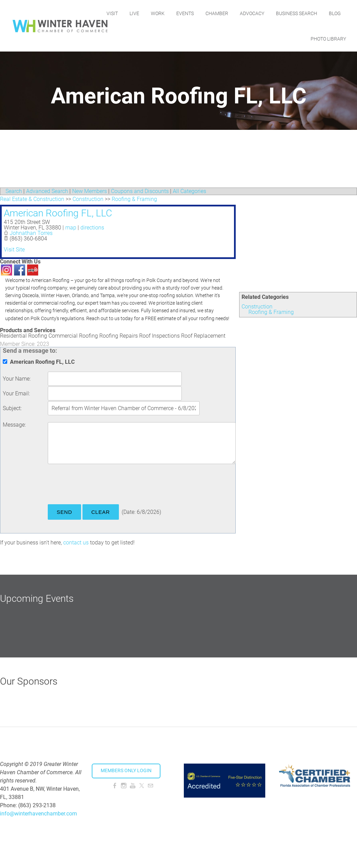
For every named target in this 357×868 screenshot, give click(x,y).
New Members (90, 191)
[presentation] (100, 485)
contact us (76, 543)
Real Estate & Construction (32, 199)
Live (158, 13)
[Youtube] (133, 786)
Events (209, 13)
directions (92, 228)
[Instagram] (124, 786)
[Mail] (150, 786)
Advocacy (276, 13)
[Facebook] (115, 786)
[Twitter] (142, 786)
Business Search (320, 13)
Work (181, 13)
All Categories (189, 191)
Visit (136, 13)
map (71, 228)
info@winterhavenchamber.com (38, 814)
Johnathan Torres (31, 233)
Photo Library (328, 38)
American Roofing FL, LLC (58, 213)
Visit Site (14, 250)
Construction (257, 307)
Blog (293, 38)
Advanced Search (47, 191)
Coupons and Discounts (140, 191)
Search (14, 191)
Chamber (241, 13)
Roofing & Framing (271, 312)
